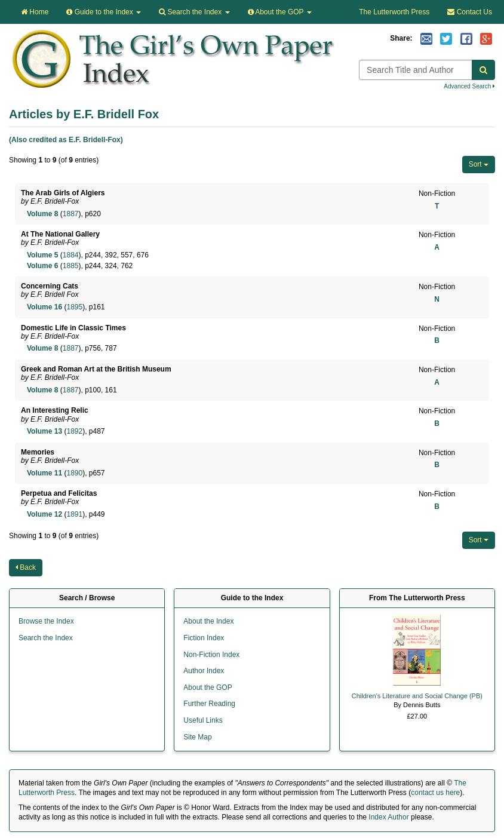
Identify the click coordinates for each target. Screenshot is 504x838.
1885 (71, 266)
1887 (71, 214)
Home (35, 12)
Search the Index (46, 638)
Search (194, 12)
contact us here (435, 793)
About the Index (208, 621)
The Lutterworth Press (394, 12)
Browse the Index (46, 621)
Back (26, 567)
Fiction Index (204, 638)
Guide (104, 12)
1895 (74, 307)
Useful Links (203, 720)
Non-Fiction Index (211, 655)
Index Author (388, 817)
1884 (71, 255)
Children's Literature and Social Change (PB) (417, 696)
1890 (74, 473)
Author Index (204, 671)
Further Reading (209, 704)
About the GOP (280, 12)
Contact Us (470, 12)
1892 (74, 431)
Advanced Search (469, 86)
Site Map (197, 737)
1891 (74, 514)
